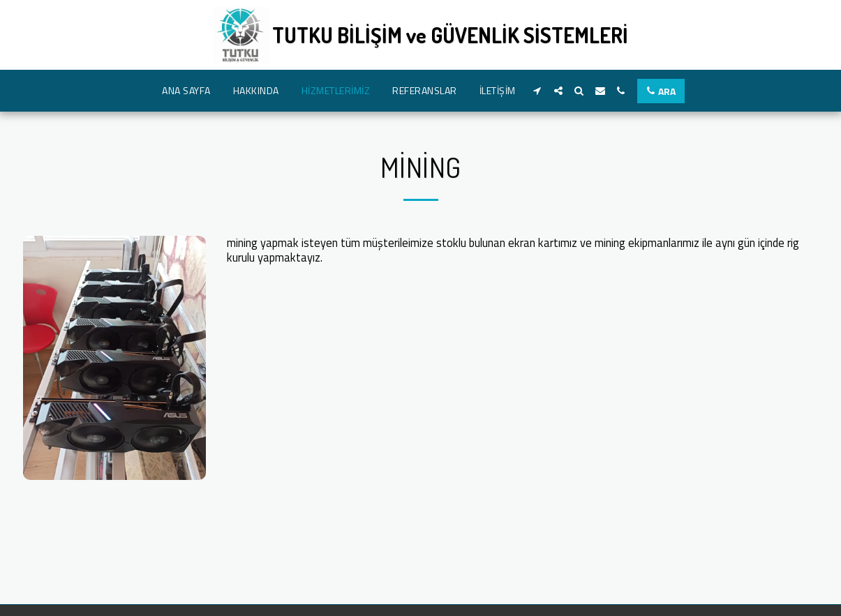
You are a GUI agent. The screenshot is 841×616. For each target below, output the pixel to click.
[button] (537, 91)
